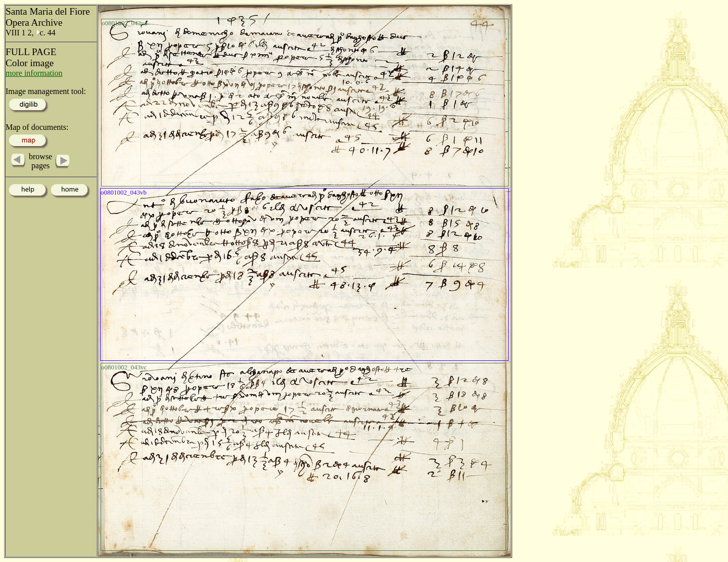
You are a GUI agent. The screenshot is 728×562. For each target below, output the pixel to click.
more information (34, 73)
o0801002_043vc (124, 367)
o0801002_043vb (124, 192)
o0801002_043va (124, 23)
